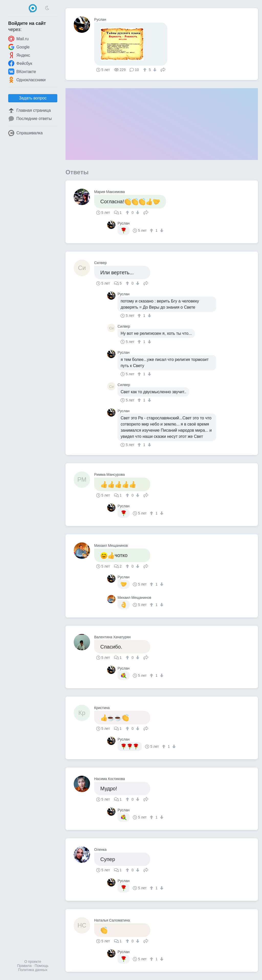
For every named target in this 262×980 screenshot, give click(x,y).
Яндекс (19, 55)
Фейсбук (20, 63)
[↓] (154, 70)
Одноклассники (27, 80)
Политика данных (33, 970)
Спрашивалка (25, 133)
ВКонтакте (22, 72)
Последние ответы (30, 119)
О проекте (33, 962)
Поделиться (163, 69)
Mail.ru (18, 39)
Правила (24, 966)
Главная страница (29, 110)
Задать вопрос (33, 98)
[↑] (145, 70)
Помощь (41, 966)
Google (19, 47)
